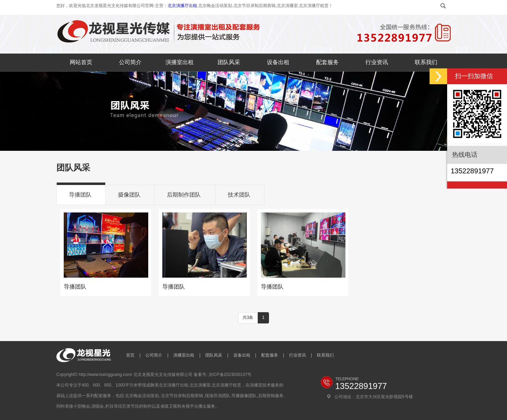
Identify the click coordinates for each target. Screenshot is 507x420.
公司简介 (130, 62)
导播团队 (80, 195)
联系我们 (426, 62)
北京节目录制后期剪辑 (182, 396)
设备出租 (278, 62)
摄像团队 (129, 195)
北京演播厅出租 (182, 6)
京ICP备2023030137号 (230, 375)
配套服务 (327, 62)
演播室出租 (180, 62)
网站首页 (81, 62)
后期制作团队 (184, 195)
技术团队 (239, 195)
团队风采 (229, 62)
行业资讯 (377, 62)
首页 (130, 355)
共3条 (248, 317)
